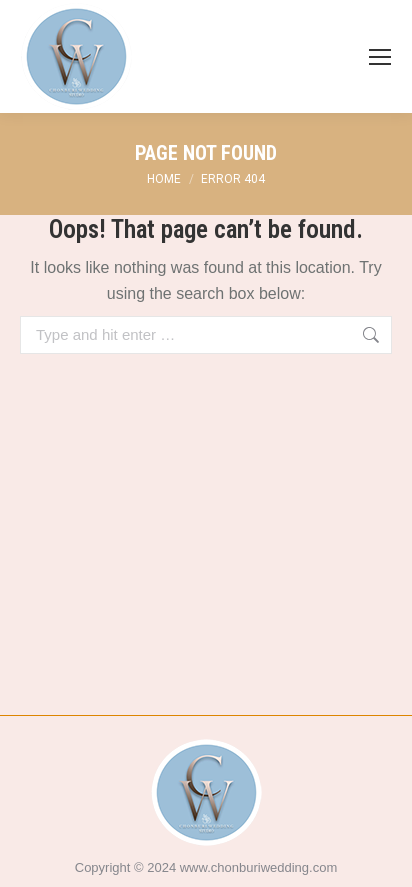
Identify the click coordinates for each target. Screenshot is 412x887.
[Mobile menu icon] (380, 57)
